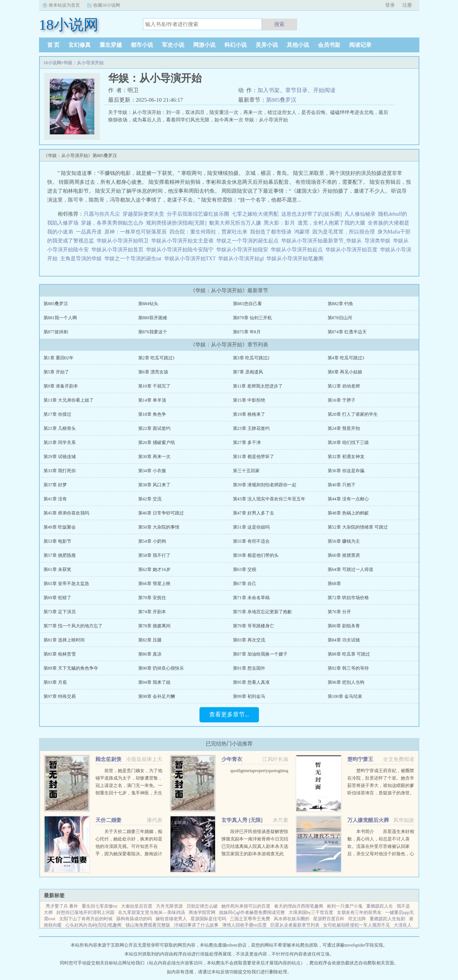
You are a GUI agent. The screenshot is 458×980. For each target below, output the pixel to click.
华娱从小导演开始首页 (119, 250)
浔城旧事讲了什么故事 (196, 925)
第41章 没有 (55, 499)
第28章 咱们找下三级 (348, 442)
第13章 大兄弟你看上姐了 (69, 400)
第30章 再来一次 (154, 457)
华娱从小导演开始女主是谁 (184, 241)
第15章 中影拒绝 (249, 400)
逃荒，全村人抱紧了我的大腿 (331, 223)
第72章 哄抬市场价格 (348, 598)
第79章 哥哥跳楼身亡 (254, 626)
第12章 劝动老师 (344, 386)
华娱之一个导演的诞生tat (134, 259)
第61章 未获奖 (57, 569)
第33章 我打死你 (60, 471)
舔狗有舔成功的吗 (134, 919)
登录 (390, 5)
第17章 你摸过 (57, 414)
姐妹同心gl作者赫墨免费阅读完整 (252, 912)
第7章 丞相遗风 (248, 372)
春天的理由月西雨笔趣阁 (299, 906)
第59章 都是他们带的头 (256, 555)
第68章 (334, 584)
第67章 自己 (245, 584)
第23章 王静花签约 (251, 428)
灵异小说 (267, 45)
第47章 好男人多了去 (254, 513)
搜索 (279, 24)
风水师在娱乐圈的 (292, 919)
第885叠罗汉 (281, 100)
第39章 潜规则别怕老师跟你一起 (265, 485)
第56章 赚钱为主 (344, 541)
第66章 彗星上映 (154, 584)
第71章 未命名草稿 (251, 598)
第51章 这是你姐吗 (251, 527)
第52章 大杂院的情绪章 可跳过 (358, 527)
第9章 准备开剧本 (61, 386)
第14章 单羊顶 (152, 400)
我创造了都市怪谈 (271, 232)
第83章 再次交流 (249, 640)
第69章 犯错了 (57, 598)
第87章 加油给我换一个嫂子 (260, 654)
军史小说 (173, 45)
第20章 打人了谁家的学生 (353, 414)
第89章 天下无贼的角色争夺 (71, 668)
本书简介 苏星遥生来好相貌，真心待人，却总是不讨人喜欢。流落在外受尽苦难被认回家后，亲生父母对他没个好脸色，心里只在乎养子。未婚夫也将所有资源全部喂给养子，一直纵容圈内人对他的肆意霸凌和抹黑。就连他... (381, 854)
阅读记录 (360, 45)
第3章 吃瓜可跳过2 (251, 358)
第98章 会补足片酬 (157, 696)
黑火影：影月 (279, 223)
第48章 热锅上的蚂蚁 (348, 513)
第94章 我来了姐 (154, 682)
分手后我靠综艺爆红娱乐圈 (198, 214)
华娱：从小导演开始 (84, 63)
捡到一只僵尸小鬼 (345, 906)
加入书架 (269, 90)
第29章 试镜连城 (60, 457)
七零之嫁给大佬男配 (255, 214)
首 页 (53, 45)
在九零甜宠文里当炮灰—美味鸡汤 (152, 912)
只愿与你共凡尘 (102, 214)
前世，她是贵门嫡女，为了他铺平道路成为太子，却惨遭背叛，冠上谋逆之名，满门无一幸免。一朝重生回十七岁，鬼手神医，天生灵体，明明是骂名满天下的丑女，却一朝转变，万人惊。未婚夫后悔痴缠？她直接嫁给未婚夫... (129, 793)
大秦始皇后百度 (137, 906)
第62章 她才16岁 (154, 569)
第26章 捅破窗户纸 (157, 442)
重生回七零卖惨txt (100, 906)
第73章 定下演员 (60, 612)
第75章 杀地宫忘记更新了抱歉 (262, 612)
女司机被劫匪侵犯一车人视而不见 (357, 925)
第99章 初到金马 (249, 696)
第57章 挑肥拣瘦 (60, 555)
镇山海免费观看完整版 (148, 925)
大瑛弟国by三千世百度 (311, 912)
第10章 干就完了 (154, 386)
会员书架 (329, 45)
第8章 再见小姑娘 (345, 372)
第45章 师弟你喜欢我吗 (66, 513)
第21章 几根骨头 (60, 428)
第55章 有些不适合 (251, 541)
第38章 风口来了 (154, 485)
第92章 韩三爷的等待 (348, 668)
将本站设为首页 (64, 5)
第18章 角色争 (152, 414)
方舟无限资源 (169, 906)
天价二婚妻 (108, 820)
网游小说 (204, 45)
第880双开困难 (153, 318)
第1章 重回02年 (59, 358)
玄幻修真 (79, 45)
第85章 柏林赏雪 (60, 654)
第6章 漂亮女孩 (153, 372)
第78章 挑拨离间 (154, 626)
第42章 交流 (150, 499)
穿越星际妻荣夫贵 (143, 214)
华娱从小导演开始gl (242, 259)
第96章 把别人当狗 (346, 682)
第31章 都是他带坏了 (254, 457)
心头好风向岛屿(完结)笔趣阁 (94, 925)
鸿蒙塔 (302, 232)
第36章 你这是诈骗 (346, 471)
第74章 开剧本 (152, 612)
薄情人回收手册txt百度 (245, 925)
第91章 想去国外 (249, 668)
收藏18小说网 (107, 5)
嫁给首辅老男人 (171, 919)
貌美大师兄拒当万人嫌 (235, 223)
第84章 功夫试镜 (344, 640)
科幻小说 (236, 45)
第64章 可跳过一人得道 (350, 569)
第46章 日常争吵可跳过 (161, 513)
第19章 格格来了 (249, 414)
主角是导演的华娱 (82, 259)
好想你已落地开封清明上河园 (85, 912)
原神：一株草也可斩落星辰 (136, 232)
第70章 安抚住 (152, 598)
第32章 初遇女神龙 (346, 457)
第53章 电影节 (57, 541)
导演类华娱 (379, 241)
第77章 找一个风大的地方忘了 (73, 626)
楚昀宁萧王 (360, 759)
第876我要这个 (153, 332)
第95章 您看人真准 (251, 682)
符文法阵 (357, 919)
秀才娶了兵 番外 (62, 906)
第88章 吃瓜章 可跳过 (349, 654)
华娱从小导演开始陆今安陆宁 (181, 250)
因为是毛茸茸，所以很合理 (344, 232)
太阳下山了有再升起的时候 (86, 919)
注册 (407, 5)
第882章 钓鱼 (340, 304)
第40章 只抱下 (342, 485)
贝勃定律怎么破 (202, 906)
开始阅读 (324, 90)
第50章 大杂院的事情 (159, 527)
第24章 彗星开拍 (344, 428)
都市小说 (142, 45)
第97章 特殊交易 (60, 696)
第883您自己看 (247, 304)
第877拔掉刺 (56, 332)
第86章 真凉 (150, 654)
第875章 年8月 (247, 332)
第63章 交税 (245, 569)
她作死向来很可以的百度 (246, 906)
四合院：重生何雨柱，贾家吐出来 (208, 232)
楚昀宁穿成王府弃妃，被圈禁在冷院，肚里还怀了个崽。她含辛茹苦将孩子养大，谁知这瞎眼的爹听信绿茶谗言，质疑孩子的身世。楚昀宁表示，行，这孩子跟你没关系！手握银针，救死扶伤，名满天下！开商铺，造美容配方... (381, 793)
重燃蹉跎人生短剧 (387, 919)
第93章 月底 (55, 682)
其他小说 (298, 45)
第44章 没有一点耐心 (348, 499)
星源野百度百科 (329, 919)
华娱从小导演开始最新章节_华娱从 (323, 241)
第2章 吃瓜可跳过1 (157, 358)
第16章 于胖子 (342, 400)
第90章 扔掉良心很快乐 (161, 668)
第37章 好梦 (55, 485)
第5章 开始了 (56, 372)
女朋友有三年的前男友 (359, 912)
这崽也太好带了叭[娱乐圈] (311, 214)
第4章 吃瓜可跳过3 (346, 358)
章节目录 (296, 90)
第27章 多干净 (247, 442)
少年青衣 (232, 759)
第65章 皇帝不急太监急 (66, 584)
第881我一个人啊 (60, 318)
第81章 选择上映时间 (64, 640)
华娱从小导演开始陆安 (243, 250)
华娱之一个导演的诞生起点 (249, 241)
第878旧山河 (340, 318)
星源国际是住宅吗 (208, 919)
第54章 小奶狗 (152, 541)
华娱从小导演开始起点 (298, 250)
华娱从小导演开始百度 (353, 250)
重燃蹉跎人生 (380, 906)
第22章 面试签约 (154, 428)
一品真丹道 (89, 232)
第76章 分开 (339, 612)
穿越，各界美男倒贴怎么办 (112, 223)
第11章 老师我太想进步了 (258, 386)
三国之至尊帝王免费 (250, 919)
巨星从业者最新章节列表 (295, 925)
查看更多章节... (229, 714)
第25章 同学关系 (60, 442)
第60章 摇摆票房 (344, 555)
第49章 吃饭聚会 (60, 527)
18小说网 (52, 63)
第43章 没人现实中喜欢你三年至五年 (269, 499)
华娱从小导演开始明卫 (124, 241)
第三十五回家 (246, 471)
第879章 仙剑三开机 (252, 318)
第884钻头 (148, 304)
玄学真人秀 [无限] (242, 820)
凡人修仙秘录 (360, 214)
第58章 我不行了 (154, 555)
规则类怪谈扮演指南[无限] (176, 223)
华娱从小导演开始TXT (191, 259)
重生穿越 (111, 45)
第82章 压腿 (150, 640)
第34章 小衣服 (152, 471)
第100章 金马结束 (345, 696)
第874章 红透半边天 (347, 332)
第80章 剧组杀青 (344, 626)
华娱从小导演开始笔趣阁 (296, 259)
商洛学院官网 (202, 912)
